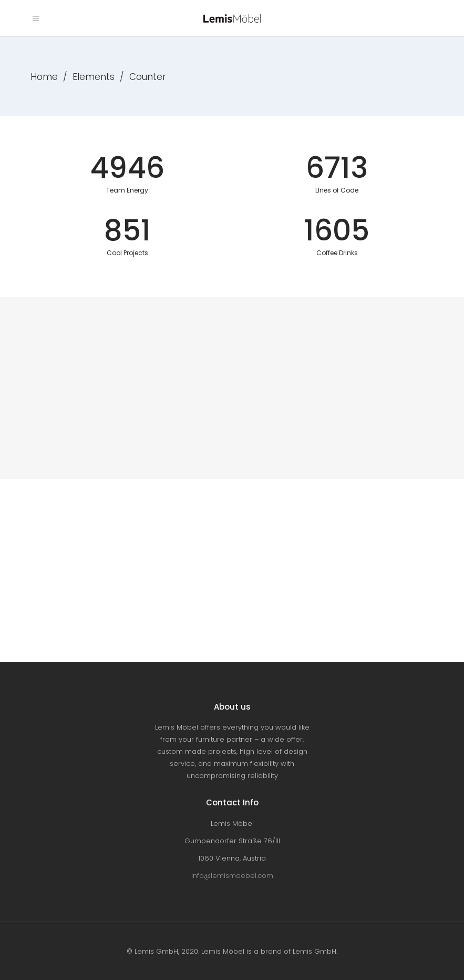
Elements (94, 77)
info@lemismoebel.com (232, 876)
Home (44, 77)
